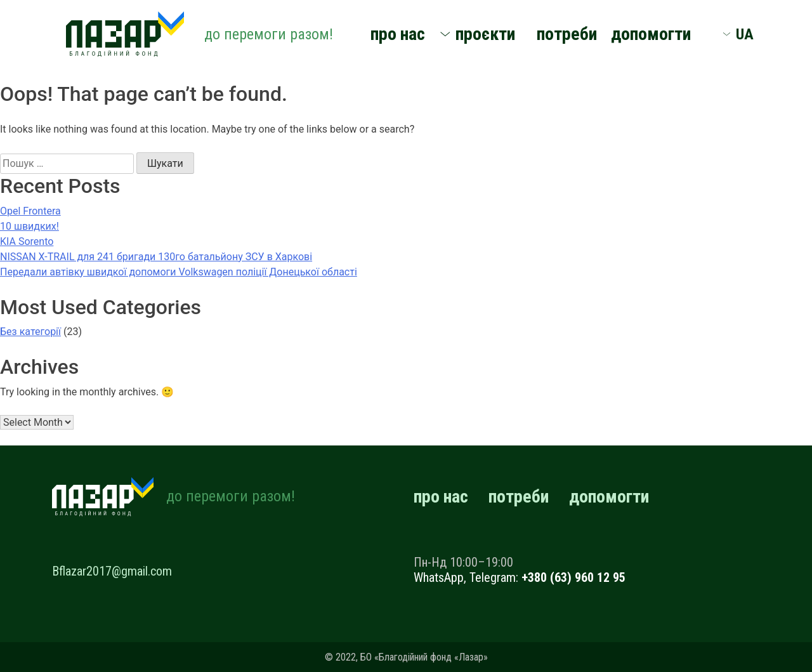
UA (745, 34)
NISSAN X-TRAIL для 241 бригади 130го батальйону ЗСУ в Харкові (156, 257)
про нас (398, 34)
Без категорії (30, 332)
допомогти (651, 34)
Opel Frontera (30, 211)
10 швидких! (29, 226)
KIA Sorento (27, 241)
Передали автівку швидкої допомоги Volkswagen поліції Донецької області (179, 272)
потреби (567, 34)
